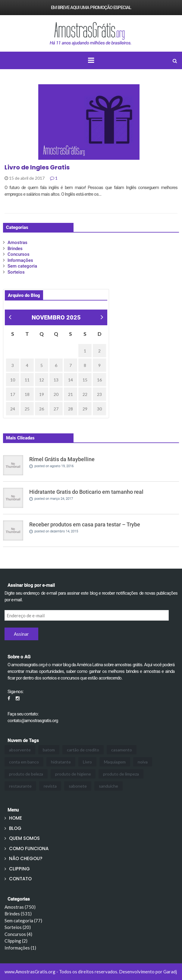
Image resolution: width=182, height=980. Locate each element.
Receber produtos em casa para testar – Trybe (85, 524)
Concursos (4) (18, 934)
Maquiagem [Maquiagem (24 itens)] (115, 762)
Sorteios (16, 272)
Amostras (17, 243)
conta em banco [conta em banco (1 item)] (24, 762)
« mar (10, 318)
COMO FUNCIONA (29, 848)
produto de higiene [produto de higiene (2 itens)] (73, 774)
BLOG (15, 828)
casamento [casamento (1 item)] (122, 750)
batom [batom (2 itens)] (49, 750)
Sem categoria (22, 266)
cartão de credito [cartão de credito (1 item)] (83, 750)
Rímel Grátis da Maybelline (62, 459)
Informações (20, 260)
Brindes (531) (18, 914)
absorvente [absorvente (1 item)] (20, 750)
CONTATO (20, 879)
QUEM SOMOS (24, 838)
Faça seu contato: (23, 714)
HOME (16, 818)
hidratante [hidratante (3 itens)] (61, 762)
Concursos (19, 254)
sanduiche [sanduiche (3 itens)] (108, 786)
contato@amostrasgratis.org (33, 721)
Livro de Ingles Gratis (37, 167)
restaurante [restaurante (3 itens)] (20, 786)
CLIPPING (19, 869)
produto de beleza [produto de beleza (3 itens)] (26, 774)
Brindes (15, 249)
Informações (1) (20, 948)
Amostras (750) (20, 907)
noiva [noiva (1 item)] (143, 762)
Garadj (170, 972)
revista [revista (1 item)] (50, 786)
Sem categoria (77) (23, 921)
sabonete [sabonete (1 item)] (78, 786)
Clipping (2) (16, 941)
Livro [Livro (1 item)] (87, 762)
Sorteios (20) (18, 927)
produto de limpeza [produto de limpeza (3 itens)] (121, 774)
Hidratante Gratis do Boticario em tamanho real (86, 492)
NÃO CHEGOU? (26, 858)
